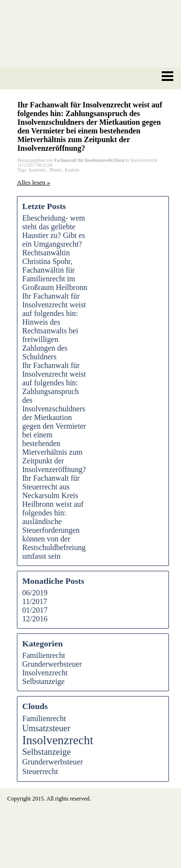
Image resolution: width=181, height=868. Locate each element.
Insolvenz (37, 170)
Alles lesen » (34, 182)
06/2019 (35, 593)
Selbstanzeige (43, 681)
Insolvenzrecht (45, 673)
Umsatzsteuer (46, 728)
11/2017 (35, 601)
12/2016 (35, 619)
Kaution (72, 170)
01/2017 (35, 610)
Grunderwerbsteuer (52, 664)
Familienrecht (44, 655)
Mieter (55, 170)
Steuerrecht (40, 771)
